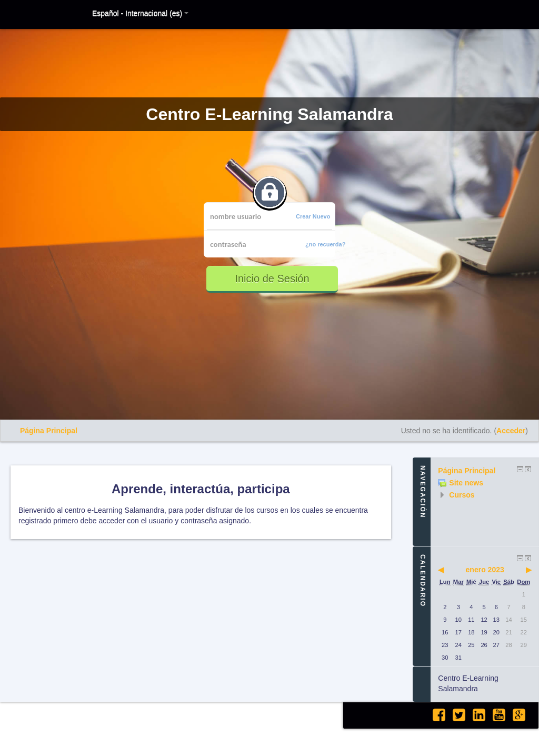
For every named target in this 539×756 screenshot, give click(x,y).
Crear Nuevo (313, 216)
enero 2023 (485, 570)
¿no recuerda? (325, 244)
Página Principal (49, 431)
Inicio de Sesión (272, 278)
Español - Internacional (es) (140, 13)
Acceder (511, 431)
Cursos (462, 495)
